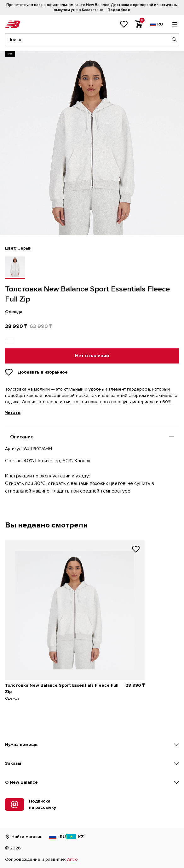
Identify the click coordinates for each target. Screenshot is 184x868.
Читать (13, 413)
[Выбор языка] (157, 24)
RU (57, 837)
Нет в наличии (92, 356)
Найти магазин (24, 837)
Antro (72, 859)
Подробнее (119, 10)
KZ (75, 837)
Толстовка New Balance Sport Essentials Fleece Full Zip (62, 688)
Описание (22, 437)
